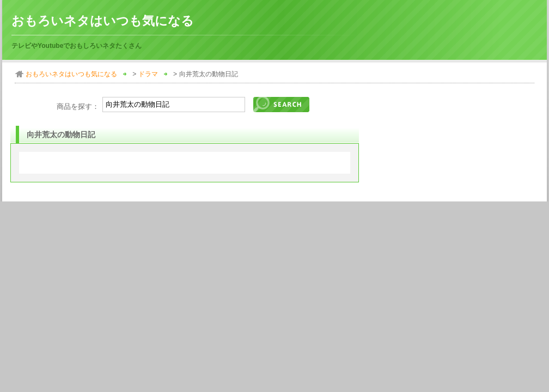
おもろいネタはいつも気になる (103, 21)
